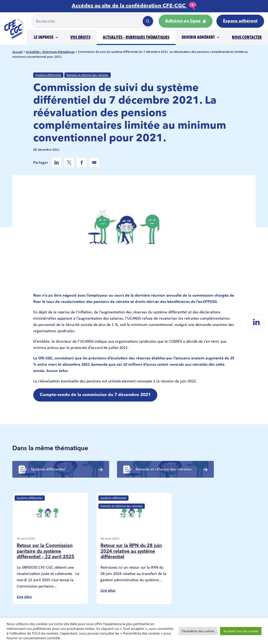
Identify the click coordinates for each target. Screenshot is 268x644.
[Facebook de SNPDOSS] (82, 162)
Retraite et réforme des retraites (88, 75)
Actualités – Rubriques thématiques (136, 38)
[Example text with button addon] (86, 21)
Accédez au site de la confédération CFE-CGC (134, 6)
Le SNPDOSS (44, 38)
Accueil (17, 52)
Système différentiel (48, 75)
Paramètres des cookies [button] (198, 631)
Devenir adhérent (198, 38)
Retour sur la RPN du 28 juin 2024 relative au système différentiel (131, 551)
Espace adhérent (240, 21)
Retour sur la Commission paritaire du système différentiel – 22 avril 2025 (46, 551)
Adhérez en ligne (186, 21)
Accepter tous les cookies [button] (241, 631)
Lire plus (24, 597)
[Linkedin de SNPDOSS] (57, 162)
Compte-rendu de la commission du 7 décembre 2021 (95, 395)
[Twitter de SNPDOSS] (69, 162)
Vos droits (80, 38)
